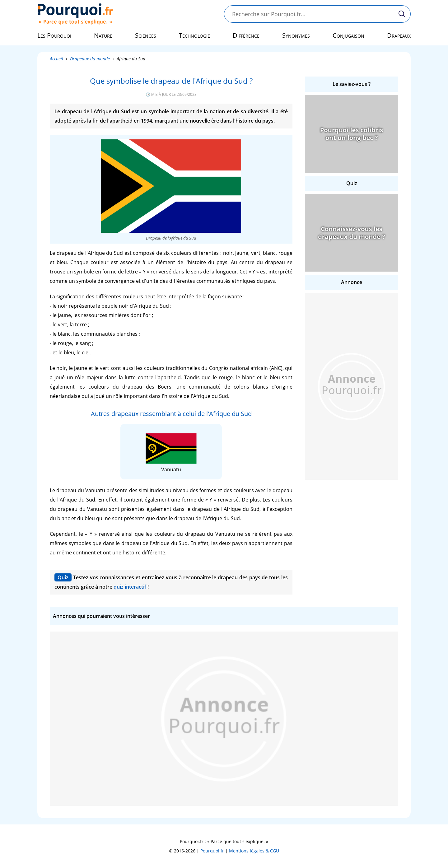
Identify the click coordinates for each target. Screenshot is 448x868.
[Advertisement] (352, 386)
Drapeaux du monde (90, 59)
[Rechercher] (402, 14)
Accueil (56, 59)
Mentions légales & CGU (254, 851)
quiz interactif (130, 587)
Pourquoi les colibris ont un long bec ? (352, 134)
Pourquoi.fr (212, 851)
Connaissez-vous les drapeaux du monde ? (352, 233)
